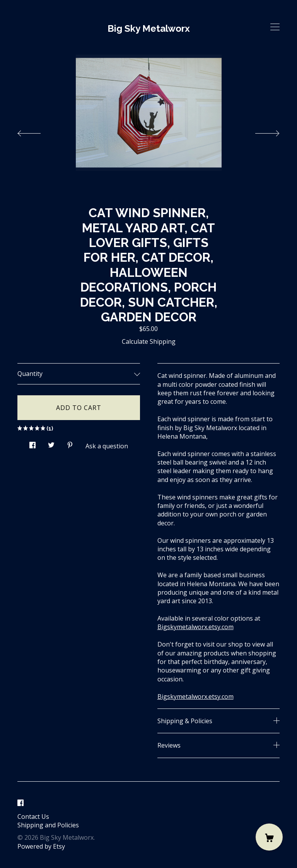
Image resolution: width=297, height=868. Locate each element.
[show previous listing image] (37, 131)
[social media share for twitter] (51, 443)
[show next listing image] (260, 131)
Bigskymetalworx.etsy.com (195, 627)
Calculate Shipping (149, 341)
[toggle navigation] (275, 27)
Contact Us (33, 817)
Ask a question (107, 446)
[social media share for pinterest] (70, 443)
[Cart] (269, 837)
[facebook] (20, 803)
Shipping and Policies (48, 825)
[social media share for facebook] (32, 443)
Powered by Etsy (41, 846)
